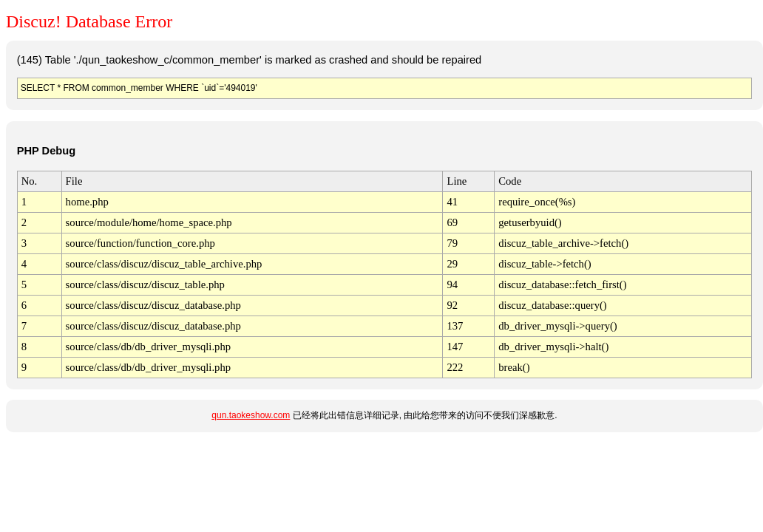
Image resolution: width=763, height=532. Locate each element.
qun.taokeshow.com (251, 415)
